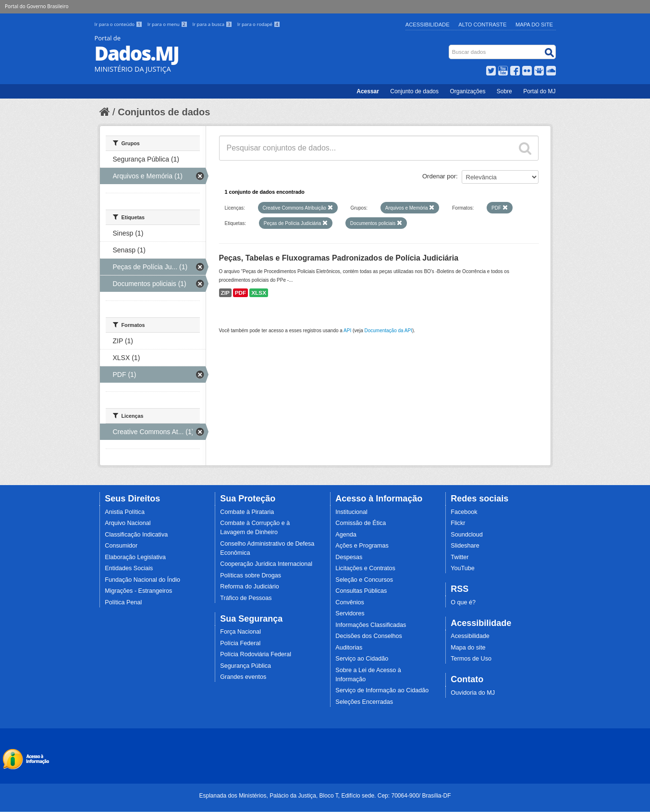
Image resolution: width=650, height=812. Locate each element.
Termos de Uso (471, 659)
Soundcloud (467, 535)
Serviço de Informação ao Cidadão (382, 690)
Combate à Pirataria (247, 512)
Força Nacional (240, 632)
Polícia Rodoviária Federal (256, 654)
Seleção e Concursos (364, 580)
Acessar (368, 91)
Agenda (346, 535)
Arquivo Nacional (128, 523)
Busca (449, 47)
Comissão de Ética (361, 523)
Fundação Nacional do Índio (142, 580)
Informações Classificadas (371, 625)
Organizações (467, 91)
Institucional (351, 512)
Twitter (460, 557)
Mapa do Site (534, 25)
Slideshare (465, 546)
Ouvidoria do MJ (473, 693)
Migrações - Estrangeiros (138, 591)
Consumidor (121, 546)
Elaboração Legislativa (135, 557)
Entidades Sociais (129, 568)
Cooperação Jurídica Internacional (266, 564)
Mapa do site (468, 648)
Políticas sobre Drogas (251, 575)
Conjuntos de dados (164, 112)
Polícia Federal (240, 643)
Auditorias (349, 648)
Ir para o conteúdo (119, 24)
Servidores (350, 613)
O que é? (463, 602)
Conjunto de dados (414, 91)
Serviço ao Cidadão (362, 659)
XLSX (259, 293)
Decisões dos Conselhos (369, 636)
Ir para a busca (213, 24)
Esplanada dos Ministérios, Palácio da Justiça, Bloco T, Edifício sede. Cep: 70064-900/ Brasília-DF (325, 796)
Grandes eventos (243, 677)
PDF (241, 293)
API (347, 331)
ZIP (225, 293)
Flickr (458, 523)
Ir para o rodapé (259, 24)
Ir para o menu (168, 24)
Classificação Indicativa (136, 535)
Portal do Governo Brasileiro (37, 6)
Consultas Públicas (361, 591)
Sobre (504, 91)
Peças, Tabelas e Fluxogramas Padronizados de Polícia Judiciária (339, 258)
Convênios (350, 602)
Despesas (349, 557)
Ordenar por (439, 176)
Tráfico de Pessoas (246, 598)
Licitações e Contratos (365, 568)
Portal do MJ (539, 91)
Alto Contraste (482, 25)
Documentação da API (388, 331)
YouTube (463, 568)
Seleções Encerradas (364, 702)
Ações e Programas (362, 546)
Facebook (464, 512)
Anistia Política (125, 512)
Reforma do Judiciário (250, 587)
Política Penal (123, 602)
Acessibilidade (428, 25)
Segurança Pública (245, 666)
